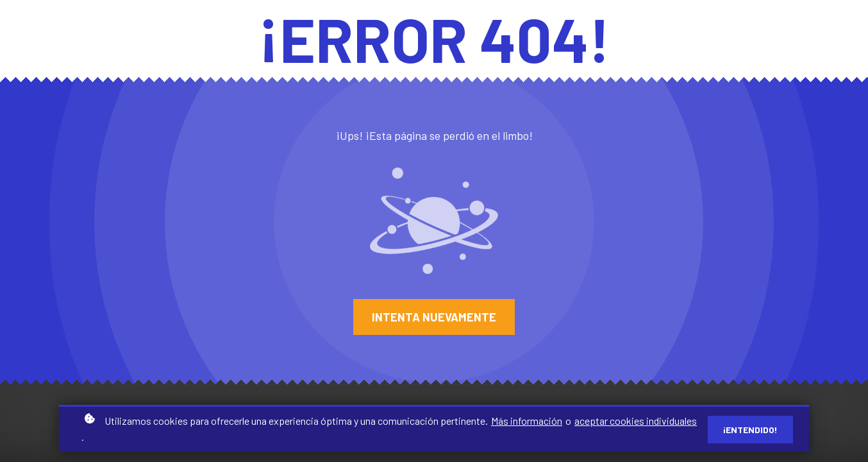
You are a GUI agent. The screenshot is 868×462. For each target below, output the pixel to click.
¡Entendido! (750, 430)
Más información (527, 422)
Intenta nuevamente (434, 317)
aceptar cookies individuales (636, 422)
